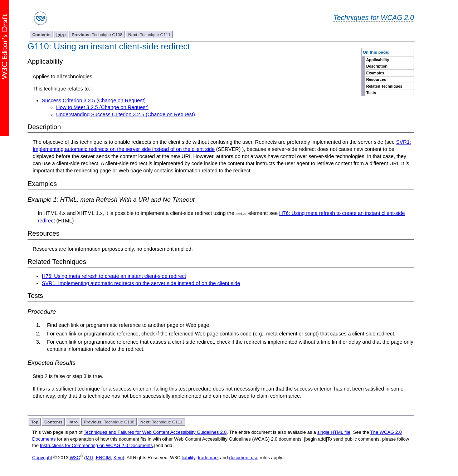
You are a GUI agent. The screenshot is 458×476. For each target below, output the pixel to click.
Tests (371, 93)
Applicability (378, 60)
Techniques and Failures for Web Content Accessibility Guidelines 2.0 (155, 432)
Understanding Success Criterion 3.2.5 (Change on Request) (126, 114)
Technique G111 (150, 35)
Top (35, 422)
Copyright (42, 458)
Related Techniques (384, 86)
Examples (375, 73)
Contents (41, 35)
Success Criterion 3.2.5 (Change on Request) (94, 100)
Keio (118, 458)
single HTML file (334, 432)
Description (377, 66)
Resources (376, 79)
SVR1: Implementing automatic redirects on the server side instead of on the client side (141, 283)
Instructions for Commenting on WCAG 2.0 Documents (96, 445)
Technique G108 (97, 35)
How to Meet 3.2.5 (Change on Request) (102, 107)
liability (189, 458)
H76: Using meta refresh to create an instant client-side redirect (114, 276)
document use (244, 458)
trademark (208, 458)
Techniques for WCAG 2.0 (374, 18)
